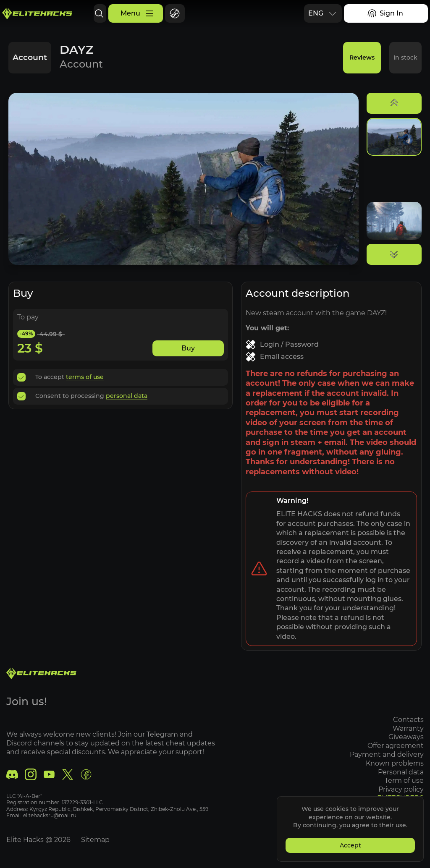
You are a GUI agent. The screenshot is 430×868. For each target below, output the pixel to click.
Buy (188, 348)
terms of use (85, 377)
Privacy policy (401, 789)
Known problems (395, 763)
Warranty (408, 728)
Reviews (362, 58)
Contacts (408, 720)
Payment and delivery (387, 754)
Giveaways (406, 737)
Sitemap (95, 840)
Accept (350, 845)
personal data (127, 396)
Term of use (404, 780)
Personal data (401, 772)
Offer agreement (396, 746)
